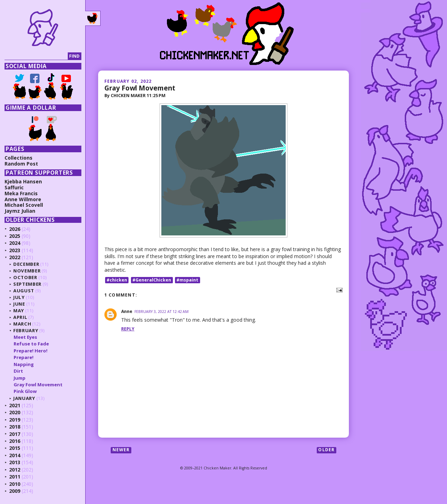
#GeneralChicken (152, 280)
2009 (15, 491)
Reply (128, 329)
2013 (15, 462)
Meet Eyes (25, 337)
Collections (19, 158)
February (26, 330)
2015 (15, 448)
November (27, 271)
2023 (15, 250)
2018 (15, 427)
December (26, 264)
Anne (127, 311)
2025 (15, 236)
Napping (24, 364)
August (24, 291)
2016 (15, 441)
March (22, 324)
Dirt (18, 371)
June (19, 304)
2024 (15, 243)
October (25, 277)
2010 (15, 484)
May (19, 311)
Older (326, 450)
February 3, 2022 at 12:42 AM (162, 312)
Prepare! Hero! (31, 351)
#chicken (117, 280)
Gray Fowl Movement (140, 88)
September (27, 284)
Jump (20, 378)
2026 (15, 229)
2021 (15, 405)
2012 (15, 470)
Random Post (21, 164)
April (20, 317)
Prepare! (24, 357)
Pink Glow (25, 391)
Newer (121, 450)
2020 (15, 412)
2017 (15, 434)
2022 (15, 257)
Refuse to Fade (31, 344)
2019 (15, 420)
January (24, 398)
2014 (15, 455)
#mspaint (187, 280)
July (19, 297)
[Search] (36, 56)
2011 (15, 477)
